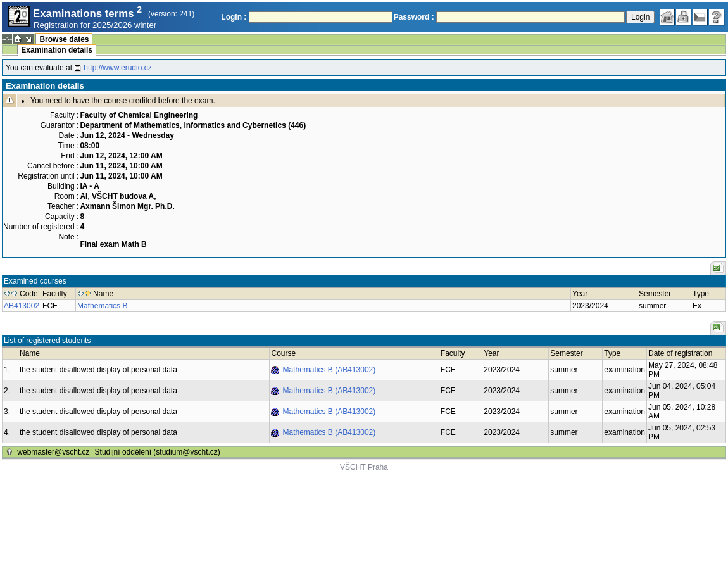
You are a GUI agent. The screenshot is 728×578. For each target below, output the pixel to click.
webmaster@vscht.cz (53, 452)
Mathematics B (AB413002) (329, 370)
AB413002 (22, 306)
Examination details (57, 50)
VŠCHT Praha (364, 467)
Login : (234, 17)
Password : (414, 17)
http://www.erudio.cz (117, 68)
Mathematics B (102, 306)
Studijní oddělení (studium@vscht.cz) (158, 452)
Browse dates (64, 39)
